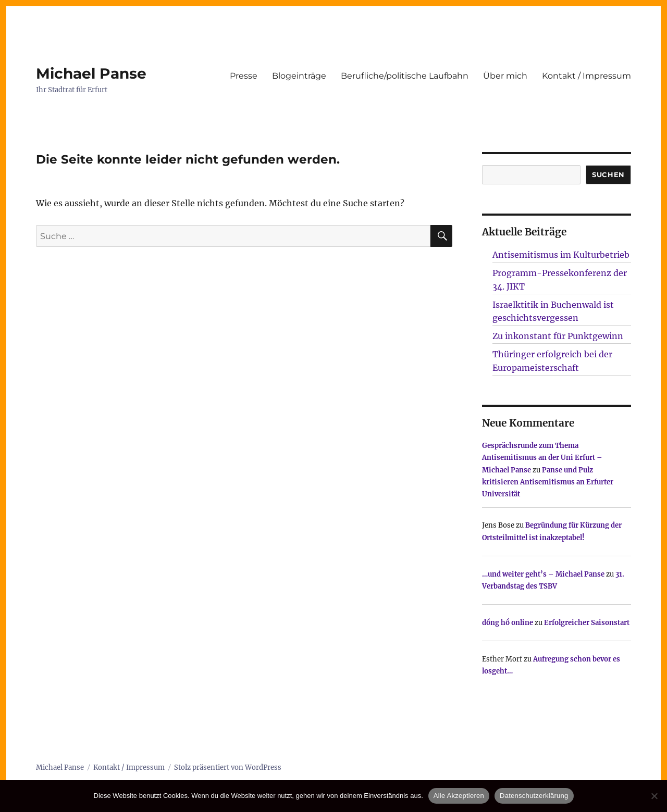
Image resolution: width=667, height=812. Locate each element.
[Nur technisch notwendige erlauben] (654, 796)
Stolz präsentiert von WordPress (228, 767)
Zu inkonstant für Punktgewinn (558, 336)
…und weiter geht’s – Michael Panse (543, 574)
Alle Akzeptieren (459, 796)
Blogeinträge (299, 76)
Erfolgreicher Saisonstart (587, 623)
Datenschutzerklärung (534, 796)
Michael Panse (91, 73)
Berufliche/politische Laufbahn (405, 76)
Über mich (505, 76)
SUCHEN (608, 174)
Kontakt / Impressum (586, 76)
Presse (244, 76)
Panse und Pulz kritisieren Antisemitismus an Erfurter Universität (548, 482)
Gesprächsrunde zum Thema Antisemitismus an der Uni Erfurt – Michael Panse (542, 458)
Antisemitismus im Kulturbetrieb (561, 255)
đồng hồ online (508, 623)
